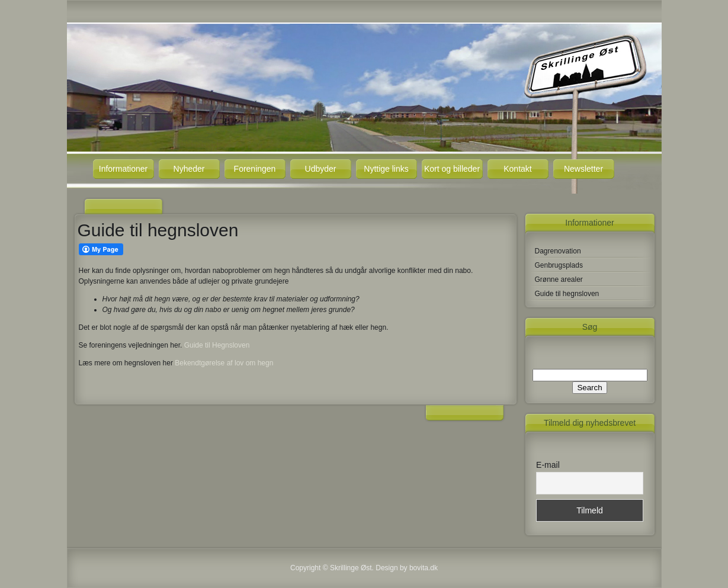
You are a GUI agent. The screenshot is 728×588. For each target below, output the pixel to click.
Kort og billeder (452, 169)
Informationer (123, 169)
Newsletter (583, 169)
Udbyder (321, 169)
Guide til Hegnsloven (217, 345)
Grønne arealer (559, 279)
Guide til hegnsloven (567, 294)
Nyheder (189, 169)
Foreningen (255, 169)
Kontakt (517, 169)
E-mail (548, 465)
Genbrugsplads (559, 265)
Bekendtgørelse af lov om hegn (224, 363)
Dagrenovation (558, 251)
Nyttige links (386, 169)
